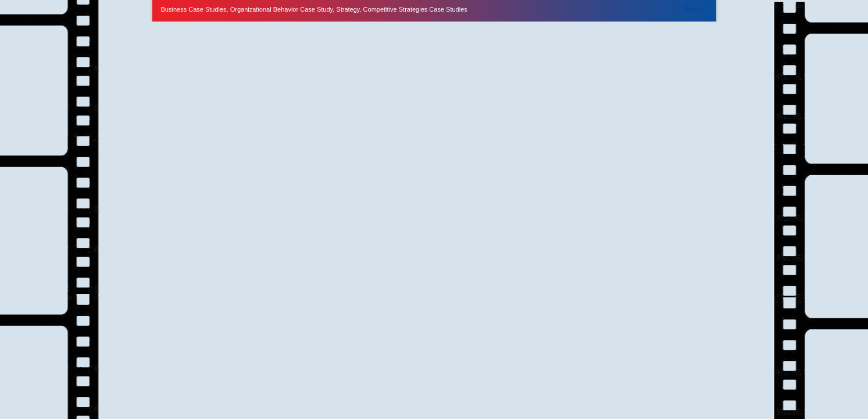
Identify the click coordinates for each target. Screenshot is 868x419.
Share (693, 9)
